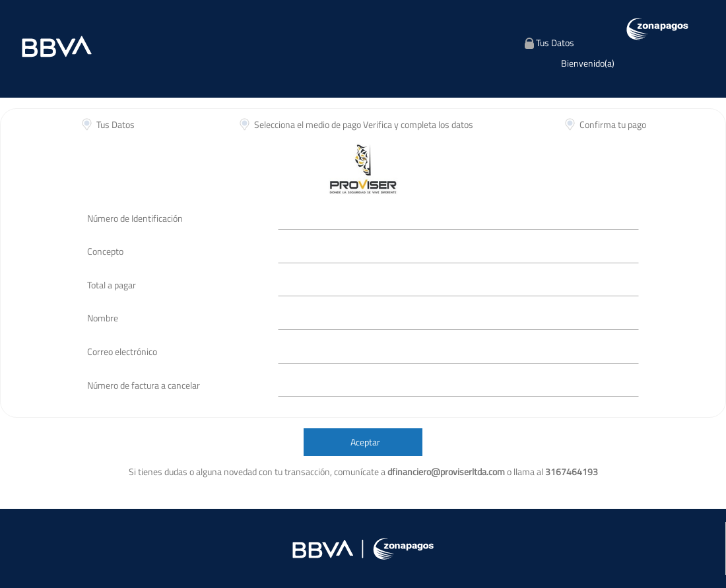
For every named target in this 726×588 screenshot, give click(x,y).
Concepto (105, 251)
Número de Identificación (135, 218)
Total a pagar (112, 285)
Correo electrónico (122, 351)
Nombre (103, 318)
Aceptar (365, 442)
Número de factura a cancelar (144, 385)
